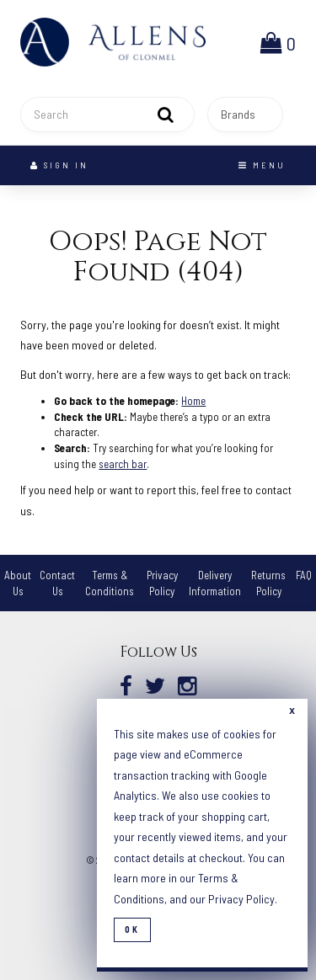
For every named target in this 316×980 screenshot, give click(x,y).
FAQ (304, 575)
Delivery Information (215, 583)
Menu (262, 165)
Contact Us (57, 583)
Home (193, 401)
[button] (278, 42)
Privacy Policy (241, 899)
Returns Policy (268, 583)
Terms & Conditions (110, 583)
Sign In (59, 165)
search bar (123, 464)
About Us (18, 583)
